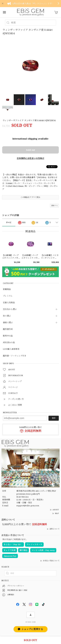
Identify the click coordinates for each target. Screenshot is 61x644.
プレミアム (8, 296)
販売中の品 (8, 336)
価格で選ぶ (8, 323)
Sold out (30, 150)
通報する (54, 205)
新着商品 (7, 289)
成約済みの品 (9, 343)
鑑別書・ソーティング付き (15, 356)
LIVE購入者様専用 (11, 349)
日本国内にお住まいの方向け (30, 158)
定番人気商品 (9, 303)
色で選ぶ (7, 316)
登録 (54, 418)
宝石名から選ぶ (10, 309)
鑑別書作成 (8, 329)
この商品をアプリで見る (30, 197)
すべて (9, 222)
